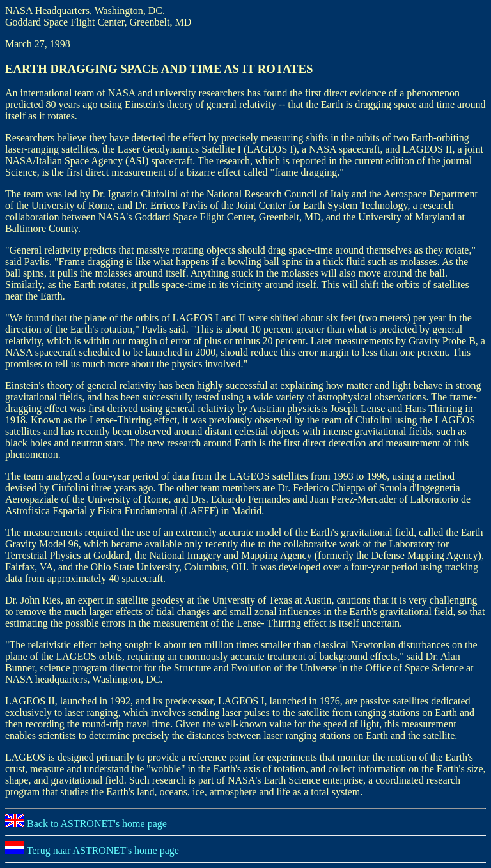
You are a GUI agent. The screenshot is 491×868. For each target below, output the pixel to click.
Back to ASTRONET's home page (86, 824)
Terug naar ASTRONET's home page (92, 850)
